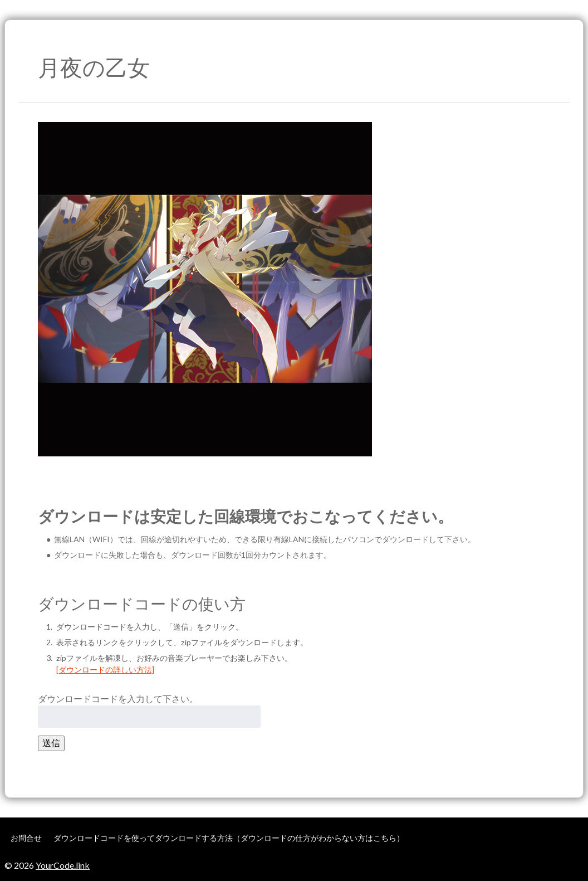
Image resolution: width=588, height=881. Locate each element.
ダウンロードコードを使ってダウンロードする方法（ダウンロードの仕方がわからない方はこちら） (229, 838)
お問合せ (26, 838)
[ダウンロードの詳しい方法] (105, 670)
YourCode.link (63, 865)
